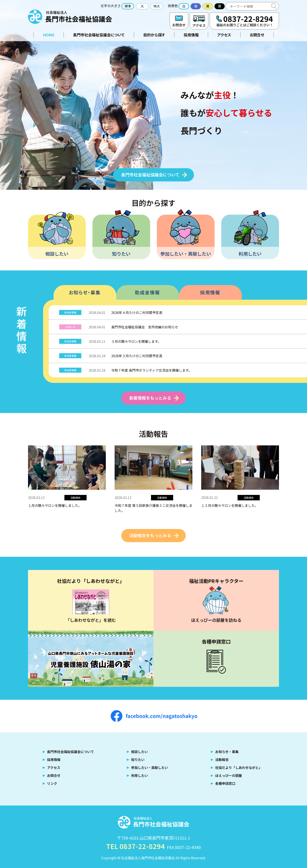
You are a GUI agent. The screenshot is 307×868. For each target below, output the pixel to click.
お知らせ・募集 (85, 292)
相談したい (57, 254)
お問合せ (179, 21)
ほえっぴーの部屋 (229, 775)
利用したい (250, 254)
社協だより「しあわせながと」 (239, 767)
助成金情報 (147, 292)
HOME (49, 35)
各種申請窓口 (225, 783)
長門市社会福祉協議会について (99, 35)
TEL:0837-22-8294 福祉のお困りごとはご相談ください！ (244, 21)
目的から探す (154, 35)
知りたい (121, 254)
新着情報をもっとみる (150, 398)
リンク (52, 783)
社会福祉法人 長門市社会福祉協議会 (70, 17)
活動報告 (222, 760)
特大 (157, 6)
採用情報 (191, 35)
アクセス (199, 21)
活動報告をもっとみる (150, 535)
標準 (128, 6)
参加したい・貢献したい (186, 254)
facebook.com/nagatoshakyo (154, 716)
